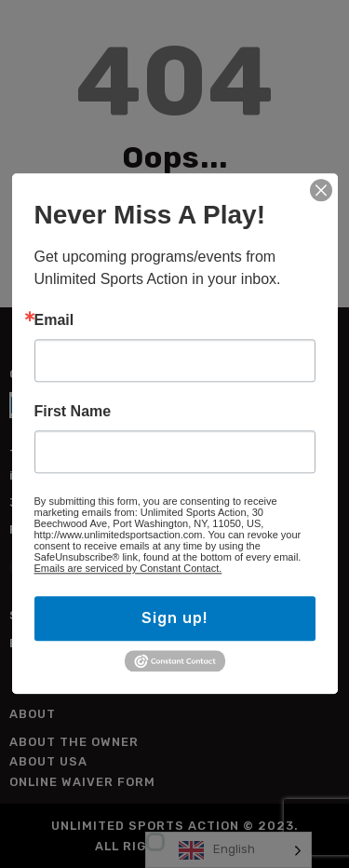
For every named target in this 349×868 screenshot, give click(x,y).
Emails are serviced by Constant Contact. (128, 568)
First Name (73, 412)
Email (54, 320)
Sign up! (174, 618)
